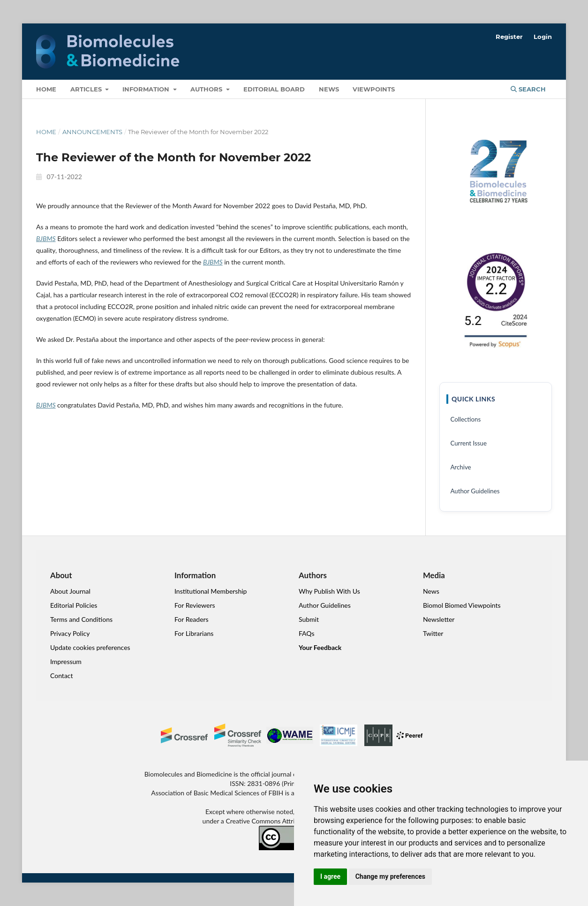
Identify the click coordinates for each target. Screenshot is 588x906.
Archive (460, 467)
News (329, 89)
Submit (309, 619)
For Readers (192, 619)
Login (543, 37)
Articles (87, 89)
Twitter (433, 633)
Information (147, 89)
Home (46, 89)
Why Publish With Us (329, 591)
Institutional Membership (211, 591)
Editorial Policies (74, 605)
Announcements (92, 132)
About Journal (70, 591)
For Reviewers (195, 605)
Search (528, 89)
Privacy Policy (70, 633)
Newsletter (439, 619)
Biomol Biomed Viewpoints (462, 605)
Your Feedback (320, 647)
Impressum (66, 661)
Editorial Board (274, 89)
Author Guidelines (475, 491)
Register (509, 37)
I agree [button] (330, 876)
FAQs (306, 633)
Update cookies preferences (90, 647)
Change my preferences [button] (390, 876)
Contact (62, 676)
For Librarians (194, 633)
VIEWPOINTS (374, 89)
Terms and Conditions (81, 619)
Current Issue (468, 443)
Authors (207, 89)
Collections (465, 419)
